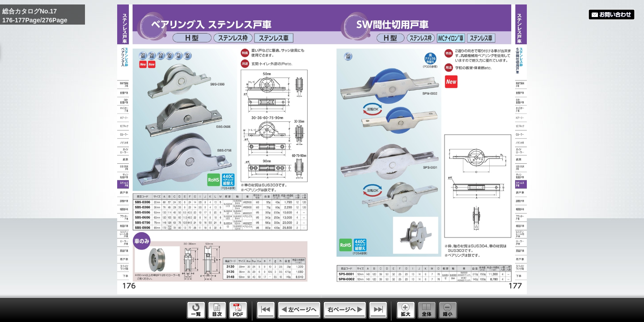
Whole (427, 310)
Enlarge (406, 310)
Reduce (448, 310)
